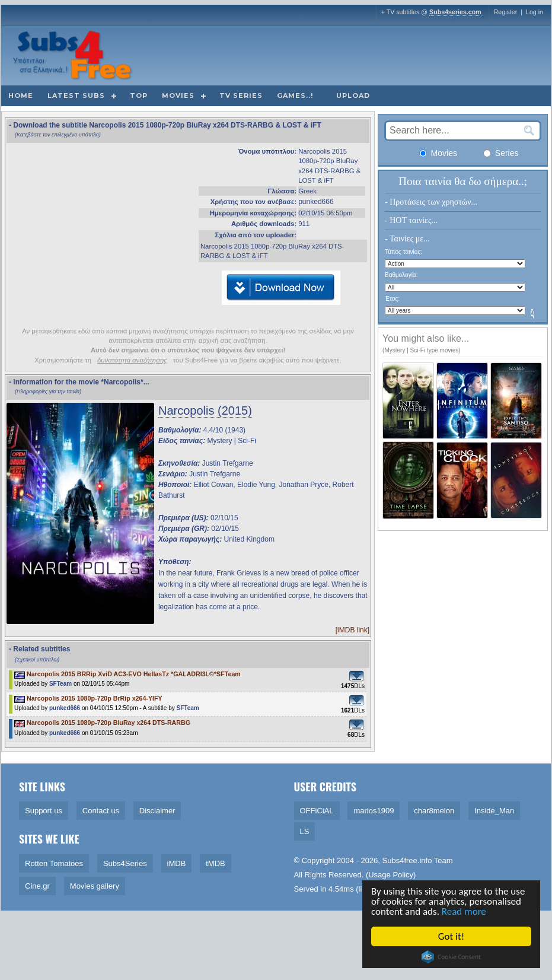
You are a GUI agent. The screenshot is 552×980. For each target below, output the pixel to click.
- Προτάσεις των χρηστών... (431, 202)
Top (139, 96)
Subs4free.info (407, 860)
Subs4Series (125, 863)
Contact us (101, 811)
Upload (353, 96)
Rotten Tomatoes (54, 863)
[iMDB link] (352, 630)
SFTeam (60, 684)
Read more (465, 911)
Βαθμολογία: (401, 275)
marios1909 (374, 811)
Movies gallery (95, 886)
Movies (178, 96)
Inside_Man (494, 811)
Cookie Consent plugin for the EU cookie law (452, 957)
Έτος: (392, 299)
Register (506, 12)
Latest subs (76, 96)
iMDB (177, 863)
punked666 (316, 202)
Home (21, 96)
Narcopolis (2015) (205, 411)
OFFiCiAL (317, 811)
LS (305, 831)
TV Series (241, 96)
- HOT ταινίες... (411, 220)
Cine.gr (37, 886)
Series (501, 153)
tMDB (216, 863)
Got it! (452, 936)
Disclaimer (157, 811)
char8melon (434, 811)
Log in (535, 12)
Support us (44, 811)
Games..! (295, 96)
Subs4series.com (455, 12)
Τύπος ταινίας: (403, 252)
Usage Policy (391, 875)
